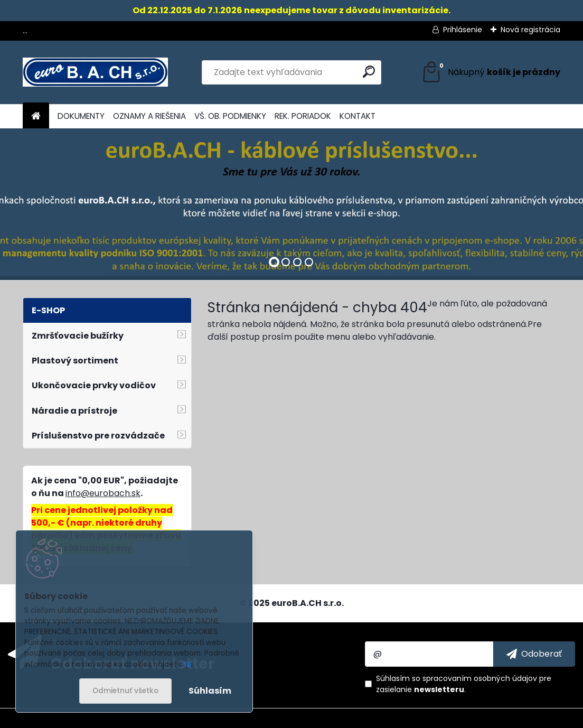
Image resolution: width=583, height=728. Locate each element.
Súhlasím (210, 691)
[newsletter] (534, 654)
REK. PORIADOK (303, 116)
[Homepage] (36, 116)
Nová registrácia (530, 30)
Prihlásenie (463, 30)
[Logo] (95, 72)
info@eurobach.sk (103, 493)
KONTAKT (358, 116)
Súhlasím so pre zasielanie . (464, 684)
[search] (369, 72)
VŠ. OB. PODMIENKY (230, 116)
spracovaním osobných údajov (480, 678)
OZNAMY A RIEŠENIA (149, 116)
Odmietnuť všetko (125, 691)
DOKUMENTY (81, 116)
